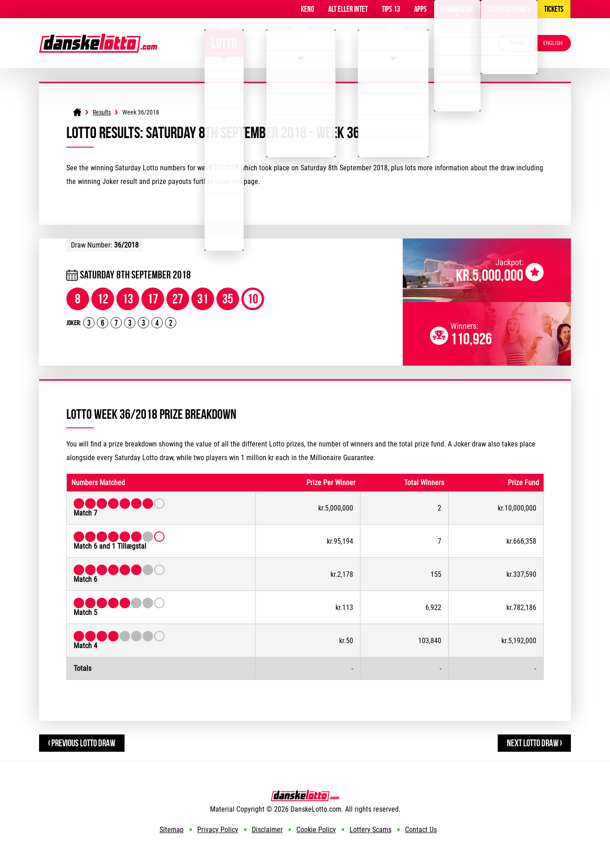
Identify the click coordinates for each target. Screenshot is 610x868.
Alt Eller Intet (348, 9)
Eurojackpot (393, 43)
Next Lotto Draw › (534, 743)
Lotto (224, 43)
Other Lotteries (509, 9)
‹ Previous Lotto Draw (82, 743)
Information (457, 9)
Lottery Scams (370, 830)
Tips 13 (391, 9)
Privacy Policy (218, 830)
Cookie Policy (316, 830)
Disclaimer (267, 830)
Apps (420, 9)
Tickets (554, 9)
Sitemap (172, 830)
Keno (307, 9)
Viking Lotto (301, 43)
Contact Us (421, 830)
